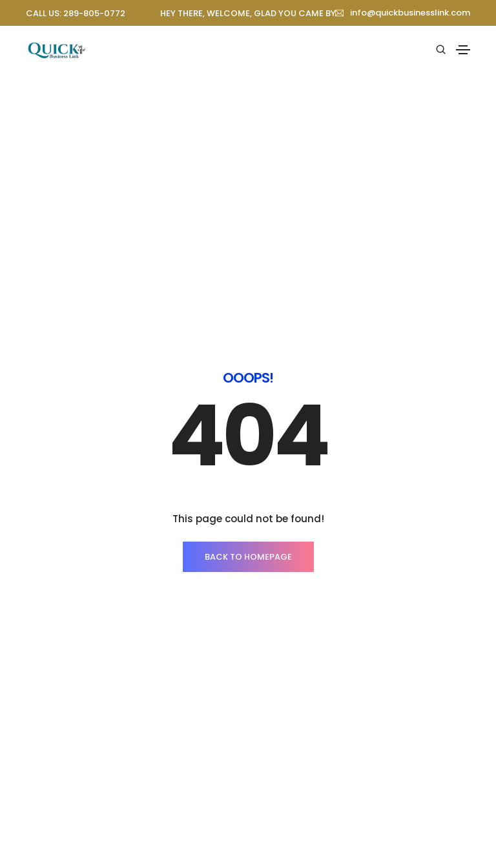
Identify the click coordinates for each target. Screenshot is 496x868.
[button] (403, 13)
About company (60, 827)
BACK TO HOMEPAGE (248, 355)
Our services (53, 851)
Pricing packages (294, 851)
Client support (288, 827)
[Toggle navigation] (463, 50)
